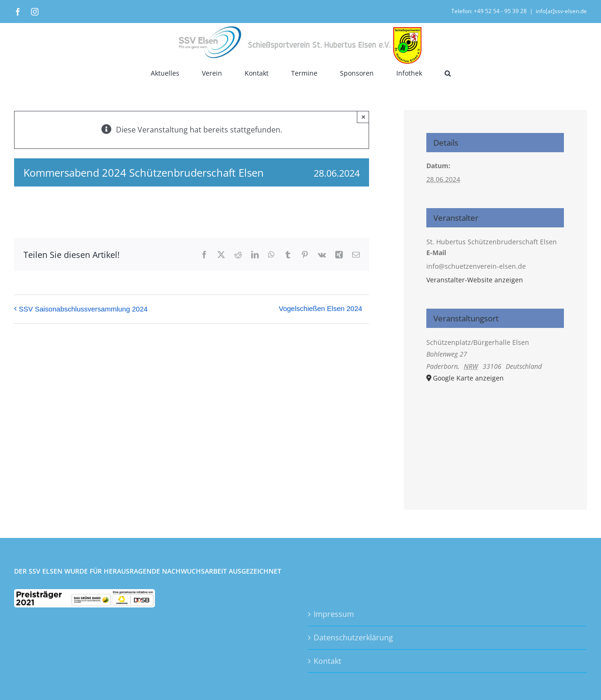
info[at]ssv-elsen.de (561, 11)
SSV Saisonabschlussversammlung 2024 (83, 309)
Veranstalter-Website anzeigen (475, 280)
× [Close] (364, 117)
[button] (448, 73)
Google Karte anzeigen (468, 378)
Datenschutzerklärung (353, 638)
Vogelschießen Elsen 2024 (321, 308)
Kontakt (327, 661)
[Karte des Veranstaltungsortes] (495, 434)
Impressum (334, 614)
